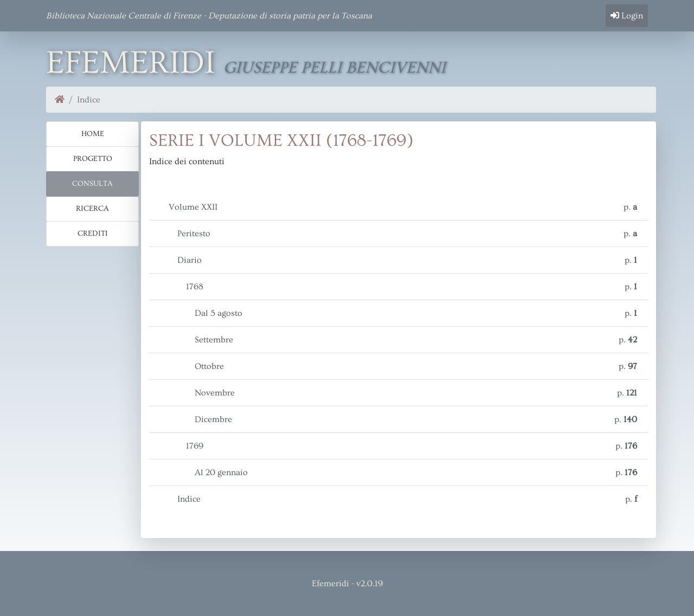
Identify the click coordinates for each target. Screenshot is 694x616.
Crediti (93, 234)
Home (93, 134)
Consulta (92, 184)
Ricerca (92, 209)
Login (627, 16)
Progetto (93, 159)
